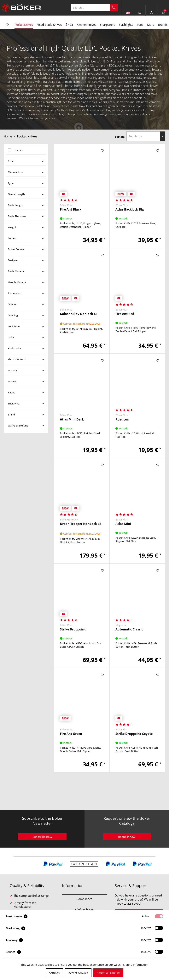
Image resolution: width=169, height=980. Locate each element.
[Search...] (94, 8)
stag (33, 61)
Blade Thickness (17, 216)
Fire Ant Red (125, 314)
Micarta (114, 61)
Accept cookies (78, 973)
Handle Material (17, 282)
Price (11, 161)
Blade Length (15, 205)
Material (13, 370)
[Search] (114, 8)
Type (11, 183)
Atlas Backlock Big (130, 209)
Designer (13, 260)
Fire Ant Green (71, 734)
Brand (11, 415)
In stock (18, 150)
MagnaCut (132, 82)
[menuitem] (140, 13)
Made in (13, 381)
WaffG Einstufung (18, 426)
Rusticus (122, 419)
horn (39, 61)
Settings (54, 973)
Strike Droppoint (73, 629)
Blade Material (16, 271)
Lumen (12, 238)
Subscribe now (42, 837)
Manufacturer (16, 172)
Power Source (16, 249)
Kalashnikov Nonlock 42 (79, 314)
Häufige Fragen (84, 909)
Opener (12, 304)
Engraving (14, 403)
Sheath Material (17, 359)
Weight (12, 227)
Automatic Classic (129, 629)
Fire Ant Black (71, 209)
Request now (127, 837)
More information (137, 965)
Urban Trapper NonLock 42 (81, 524)
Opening (13, 315)
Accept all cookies (108, 973)
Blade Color (15, 348)
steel (88, 82)
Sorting (120, 137)
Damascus (48, 86)
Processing (14, 293)
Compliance (84, 899)
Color (11, 337)
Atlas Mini (123, 524)
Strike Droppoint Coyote (134, 734)
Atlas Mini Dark (72, 419)
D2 (82, 82)
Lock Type (14, 326)
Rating (12, 392)
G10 (106, 61)
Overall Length (16, 194)
